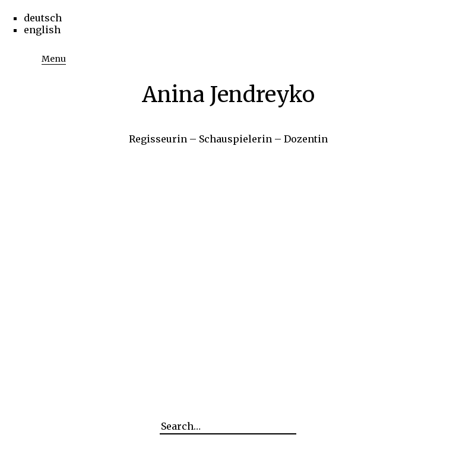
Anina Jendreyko (228, 95)
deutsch (43, 18)
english (42, 30)
